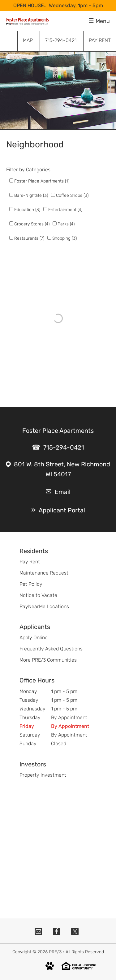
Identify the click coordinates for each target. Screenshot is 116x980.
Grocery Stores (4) (32, 224)
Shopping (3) (64, 238)
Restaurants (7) (29, 238)
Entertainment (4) (65, 210)
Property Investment (43, 775)
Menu (103, 21)
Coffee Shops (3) (72, 195)
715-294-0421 (64, 447)
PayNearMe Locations (44, 606)
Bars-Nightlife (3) (31, 195)
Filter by (15, 170)
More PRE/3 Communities (48, 660)
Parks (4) (66, 224)
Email (63, 492)
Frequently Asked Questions (51, 649)
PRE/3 (55, 952)
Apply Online (34, 638)
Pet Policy (31, 584)
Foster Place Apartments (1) (42, 181)
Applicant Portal (62, 510)
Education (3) (27, 210)
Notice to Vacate (38, 595)
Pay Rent (30, 562)
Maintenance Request (44, 573)
